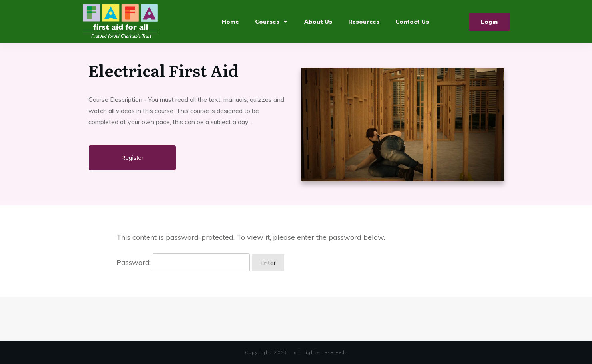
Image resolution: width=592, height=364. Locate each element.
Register (132, 158)
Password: (183, 262)
